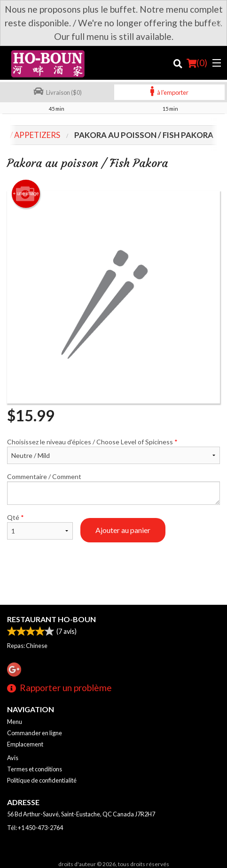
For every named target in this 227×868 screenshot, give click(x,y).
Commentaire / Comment (113, 489)
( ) (197, 63)
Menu (15, 722)
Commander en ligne (35, 733)
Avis (13, 758)
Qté (40, 526)
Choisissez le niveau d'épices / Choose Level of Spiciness (113, 451)
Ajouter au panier (123, 530)
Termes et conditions (35, 769)
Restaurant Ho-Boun (51, 619)
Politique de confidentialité (42, 780)
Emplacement (25, 744)
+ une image (26, 194)
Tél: (35, 828)
